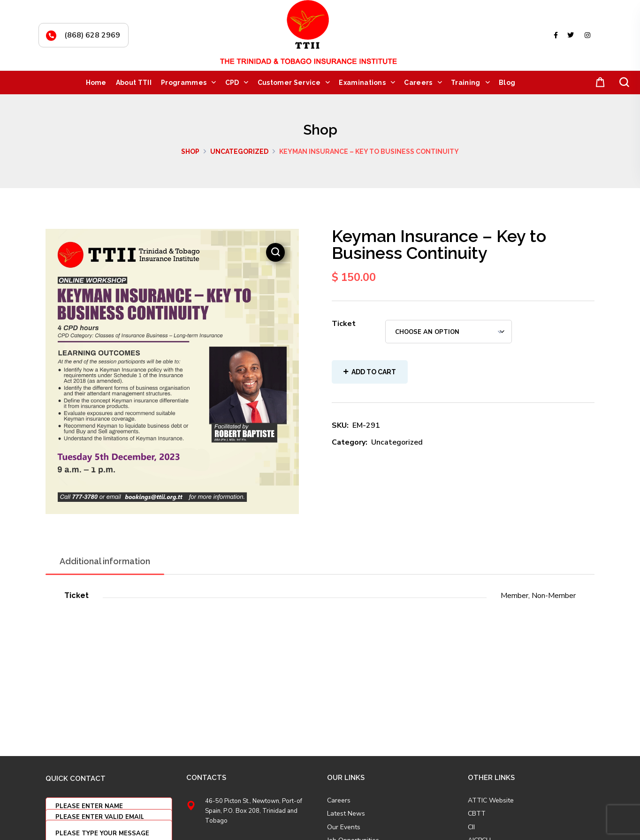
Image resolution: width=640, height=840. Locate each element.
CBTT (477, 814)
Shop (190, 151)
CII (471, 827)
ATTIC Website (491, 801)
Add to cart (374, 372)
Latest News (346, 814)
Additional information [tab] (105, 561)
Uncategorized (239, 151)
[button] (598, 83)
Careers (339, 801)
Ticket (344, 324)
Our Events (344, 827)
